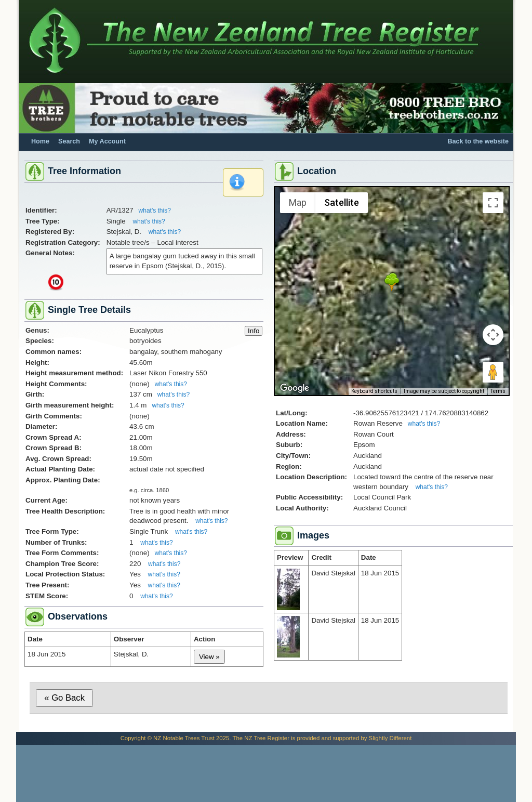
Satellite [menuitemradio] (342, 202)
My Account (107, 141)
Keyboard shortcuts (374, 391)
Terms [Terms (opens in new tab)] (498, 391)
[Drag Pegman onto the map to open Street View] (493, 372)
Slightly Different (390, 738)
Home (40, 141)
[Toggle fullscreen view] (493, 203)
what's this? (155, 211)
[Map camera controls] (493, 335)
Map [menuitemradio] (298, 202)
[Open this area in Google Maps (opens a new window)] (295, 388)
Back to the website (478, 141)
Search (69, 141)
